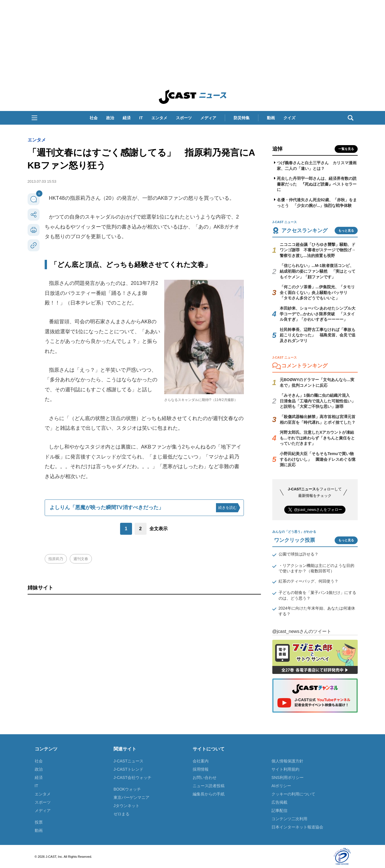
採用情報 (201, 769)
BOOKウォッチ (127, 789)
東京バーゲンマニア (131, 797)
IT (141, 118)
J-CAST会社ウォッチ (132, 778)
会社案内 (201, 761)
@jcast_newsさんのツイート (302, 631)
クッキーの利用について (293, 794)
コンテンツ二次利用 (289, 819)
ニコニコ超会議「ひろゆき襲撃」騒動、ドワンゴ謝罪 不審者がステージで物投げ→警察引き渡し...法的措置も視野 (318, 250)
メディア (208, 118)
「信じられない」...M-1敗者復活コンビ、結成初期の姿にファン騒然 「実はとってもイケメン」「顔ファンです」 (318, 271)
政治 (110, 118)
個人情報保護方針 (287, 761)
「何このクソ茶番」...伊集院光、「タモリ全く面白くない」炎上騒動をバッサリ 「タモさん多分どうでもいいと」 (317, 292)
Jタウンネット (126, 806)
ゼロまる (122, 814)
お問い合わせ (205, 778)
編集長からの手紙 (209, 794)
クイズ (289, 118)
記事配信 (279, 811)
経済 (127, 118)
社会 (94, 118)
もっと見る (346, 231)
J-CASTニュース (128, 761)
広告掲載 (279, 802)
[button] (34, 118)
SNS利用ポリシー (288, 778)
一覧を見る (346, 149)
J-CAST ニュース (193, 97)
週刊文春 (81, 559)
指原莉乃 (56, 559)
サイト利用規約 (285, 769)
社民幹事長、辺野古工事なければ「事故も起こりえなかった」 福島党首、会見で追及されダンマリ (318, 335)
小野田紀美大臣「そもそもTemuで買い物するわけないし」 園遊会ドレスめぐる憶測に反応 (318, 459)
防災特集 (242, 118)
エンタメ (159, 118)
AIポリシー (281, 786)
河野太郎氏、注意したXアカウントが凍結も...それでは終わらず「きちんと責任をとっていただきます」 (317, 438)
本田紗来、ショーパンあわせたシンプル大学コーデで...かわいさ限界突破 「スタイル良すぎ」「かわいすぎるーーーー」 (318, 314)
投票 (39, 822)
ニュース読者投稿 (209, 786)
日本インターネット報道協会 (297, 827)
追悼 (277, 149)
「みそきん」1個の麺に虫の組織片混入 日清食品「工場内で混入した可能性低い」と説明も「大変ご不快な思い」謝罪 (318, 401)
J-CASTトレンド (128, 769)
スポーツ (184, 118)
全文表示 (158, 529)
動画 (271, 118)
